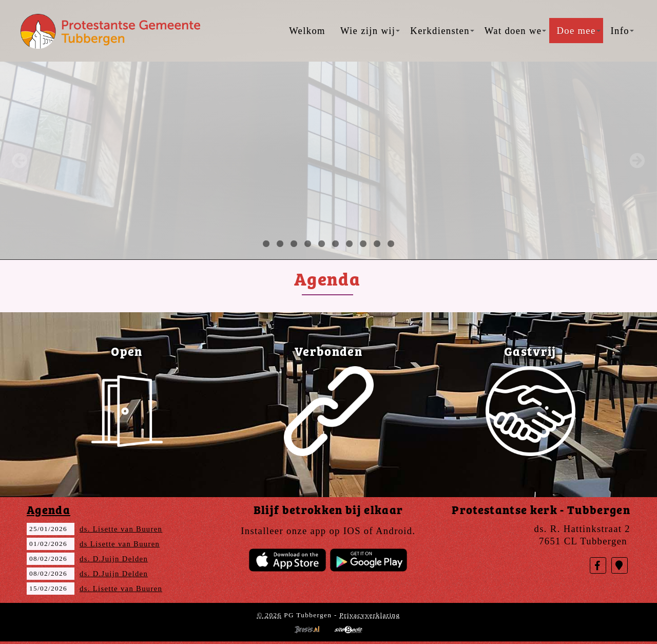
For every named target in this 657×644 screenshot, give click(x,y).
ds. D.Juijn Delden (114, 559)
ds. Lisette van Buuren (121, 529)
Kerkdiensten (442, 31)
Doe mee (578, 31)
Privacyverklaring (370, 615)
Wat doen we (516, 31)
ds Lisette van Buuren (120, 544)
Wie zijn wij (370, 31)
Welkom (307, 31)
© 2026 (269, 615)
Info (622, 31)
